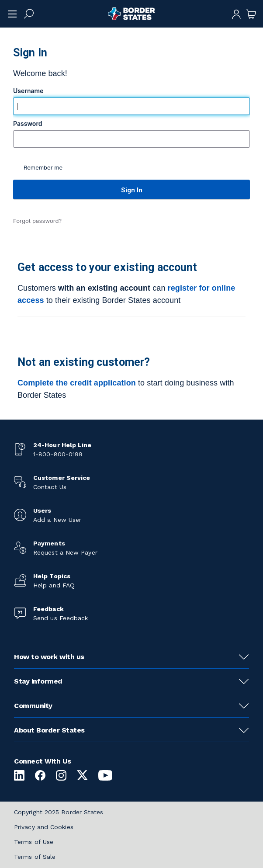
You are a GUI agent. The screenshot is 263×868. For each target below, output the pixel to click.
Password (28, 124)
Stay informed (38, 681)
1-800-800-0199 (58, 454)
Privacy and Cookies (44, 827)
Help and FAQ (54, 585)
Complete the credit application (77, 383)
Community (33, 706)
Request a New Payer (65, 552)
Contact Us (50, 487)
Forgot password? (37, 221)
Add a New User (57, 520)
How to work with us (49, 657)
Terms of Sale (35, 857)
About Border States (49, 730)
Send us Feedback (61, 618)
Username (29, 91)
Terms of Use (34, 842)
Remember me (43, 167)
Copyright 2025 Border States (59, 812)
